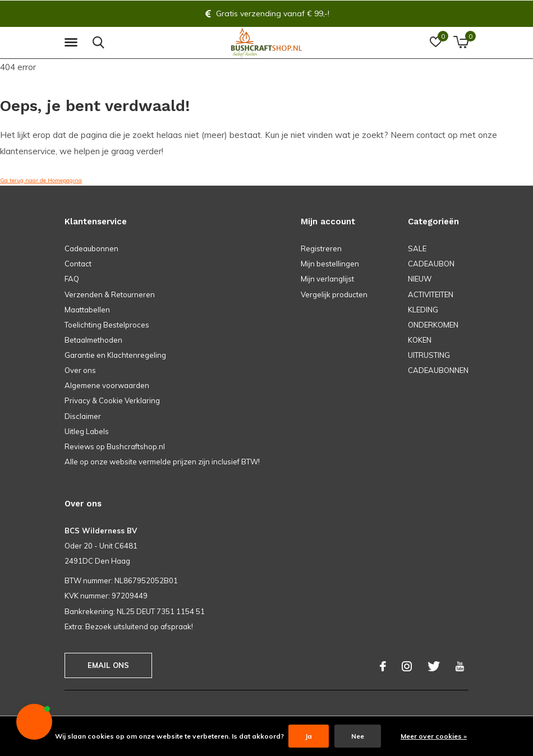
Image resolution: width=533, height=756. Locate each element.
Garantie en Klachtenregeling (115, 355)
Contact (78, 264)
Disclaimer (83, 416)
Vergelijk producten (334, 294)
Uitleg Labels (87, 431)
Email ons (109, 665)
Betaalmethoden (93, 340)
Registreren (321, 248)
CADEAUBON (431, 264)
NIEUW (420, 279)
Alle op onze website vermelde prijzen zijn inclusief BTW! (162, 462)
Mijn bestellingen (330, 264)
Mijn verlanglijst (327, 279)
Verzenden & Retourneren (110, 294)
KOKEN (420, 340)
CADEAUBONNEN (438, 370)
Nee (358, 736)
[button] (73, 43)
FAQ (72, 279)
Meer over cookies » (434, 736)
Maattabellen (87, 310)
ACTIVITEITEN (431, 294)
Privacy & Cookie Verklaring (112, 400)
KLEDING (423, 310)
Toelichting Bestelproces (107, 325)
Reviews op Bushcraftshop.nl (115, 446)
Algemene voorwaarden (107, 385)
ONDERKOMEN (433, 325)
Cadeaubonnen (91, 248)
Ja (309, 736)
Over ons (80, 370)
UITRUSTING (429, 355)
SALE (417, 248)
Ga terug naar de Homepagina (41, 180)
